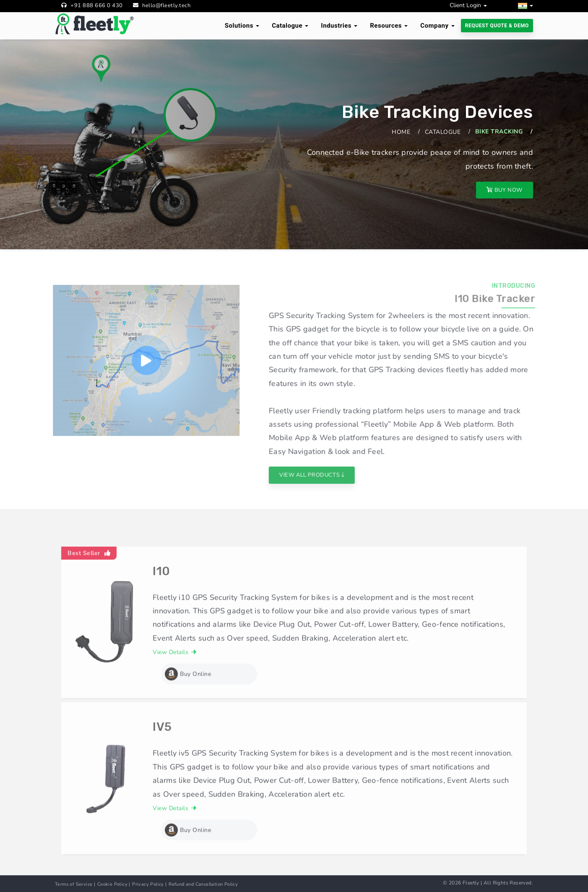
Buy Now (505, 190)
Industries (339, 26)
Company (437, 26)
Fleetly (471, 883)
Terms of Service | (75, 884)
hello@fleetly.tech (166, 5)
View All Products (331, 475)
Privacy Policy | (149, 884)
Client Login (468, 5)
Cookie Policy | (114, 884)
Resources (389, 26)
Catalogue (290, 26)
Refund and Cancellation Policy (203, 884)
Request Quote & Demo (497, 26)
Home (401, 132)
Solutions (242, 26)
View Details (175, 672)
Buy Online (188, 693)
